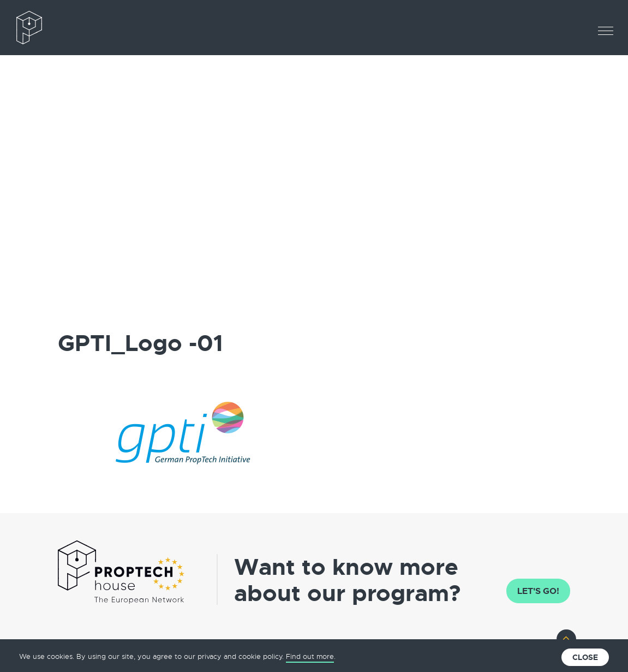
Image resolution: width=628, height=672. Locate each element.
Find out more (310, 656)
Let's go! (538, 591)
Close (585, 657)
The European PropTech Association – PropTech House (63, 28)
